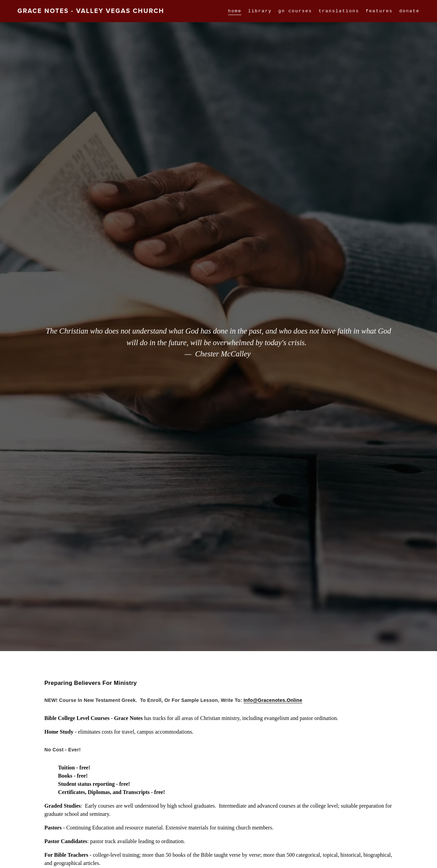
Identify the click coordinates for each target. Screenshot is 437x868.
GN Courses (295, 11)
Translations (339, 11)
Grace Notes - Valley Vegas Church (91, 11)
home (235, 11)
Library (260, 11)
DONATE (409, 11)
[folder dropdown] (379, 11)
